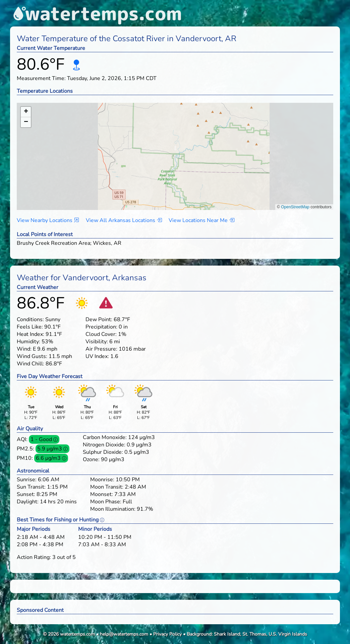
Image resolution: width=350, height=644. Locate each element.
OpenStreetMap (295, 207)
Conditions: (30, 319)
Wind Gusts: (32, 356)
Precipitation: (101, 327)
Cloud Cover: (101, 334)
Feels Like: (30, 327)
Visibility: (97, 342)
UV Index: (97, 356)
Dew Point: (99, 319)
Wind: (24, 349)
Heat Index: (31, 334)
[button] (175, 150)
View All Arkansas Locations (124, 220)
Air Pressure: (101, 349)
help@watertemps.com (124, 634)
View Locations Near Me (201, 220)
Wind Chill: (31, 364)
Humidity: (28, 342)
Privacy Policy (167, 634)
